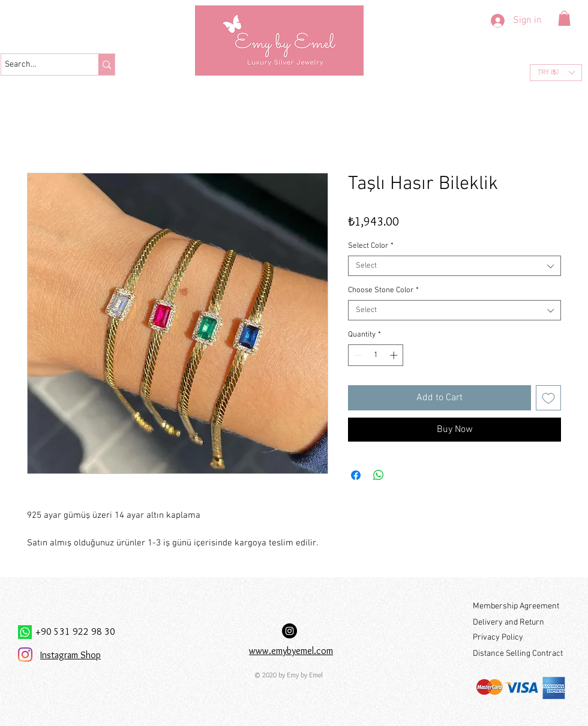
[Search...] (39, 65)
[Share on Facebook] (356, 475)
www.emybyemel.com (291, 651)
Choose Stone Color (383, 290)
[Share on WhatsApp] (379, 475)
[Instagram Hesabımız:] (289, 631)
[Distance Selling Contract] (520, 654)
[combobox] (454, 266)
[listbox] (556, 73)
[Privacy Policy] (519, 637)
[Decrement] (357, 355)
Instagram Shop (70, 655)
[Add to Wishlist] (548, 398)
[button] (564, 18)
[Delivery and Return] (519, 622)
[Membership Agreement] (519, 606)
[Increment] (395, 355)
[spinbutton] (376, 355)
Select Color (371, 246)
